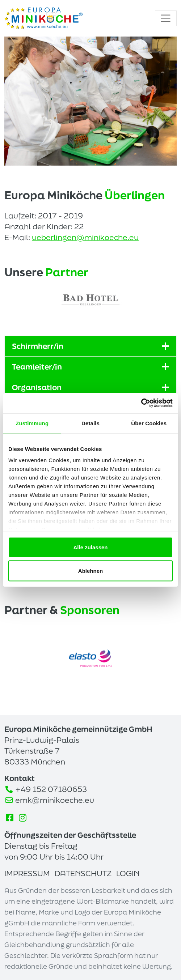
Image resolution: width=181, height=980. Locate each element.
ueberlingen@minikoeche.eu (85, 237)
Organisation (90, 387)
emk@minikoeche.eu (55, 800)
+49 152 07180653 (51, 789)
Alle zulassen (90, 547)
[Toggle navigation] (166, 18)
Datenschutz (83, 873)
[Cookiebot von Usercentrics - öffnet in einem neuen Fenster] (141, 403)
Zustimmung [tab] (32, 423)
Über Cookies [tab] (149, 423)
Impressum (27, 873)
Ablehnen (90, 571)
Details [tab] (90, 423)
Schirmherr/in (90, 346)
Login (128, 873)
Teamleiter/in (90, 367)
